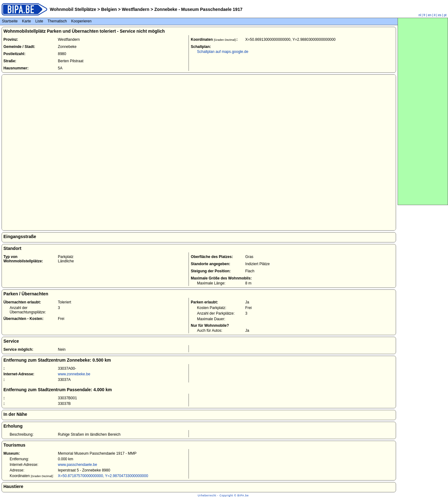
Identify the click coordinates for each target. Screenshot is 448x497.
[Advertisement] (423, 111)
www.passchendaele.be (77, 465)
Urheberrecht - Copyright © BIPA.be (223, 495)
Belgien (109, 9)
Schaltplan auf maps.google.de (223, 52)
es (440, 15)
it (435, 15)
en (430, 15)
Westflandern (136, 9)
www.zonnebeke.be (74, 374)
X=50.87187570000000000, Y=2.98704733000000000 (103, 476)
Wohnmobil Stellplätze (73, 9)
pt (445, 15)
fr (424, 15)
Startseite (10, 21)
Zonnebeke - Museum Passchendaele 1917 (198, 9)
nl (420, 15)
